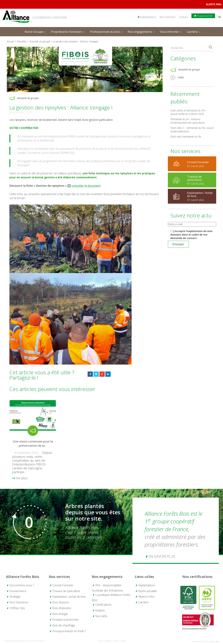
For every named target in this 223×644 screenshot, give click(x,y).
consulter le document (86, 186)
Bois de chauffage (64, 625)
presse (115, 641)
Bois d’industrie (62, 608)
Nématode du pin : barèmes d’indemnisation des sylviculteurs (188, 121)
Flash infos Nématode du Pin (186, 137)
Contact (183, 17)
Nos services (59, 577)
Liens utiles (144, 577)
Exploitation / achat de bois (69, 597)
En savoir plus (162, 556)
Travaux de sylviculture (66, 591)
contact (123, 641)
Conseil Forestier (63, 585)
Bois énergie (60, 614)
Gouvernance (18, 591)
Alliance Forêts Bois (23, 577)
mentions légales (104, 641)
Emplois (100, 610)
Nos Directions (19, 602)
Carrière (143, 602)
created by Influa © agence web (205, 641)
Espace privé (203, 16)
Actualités (22, 41)
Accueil (10, 41)
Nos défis (101, 616)
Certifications (103, 605)
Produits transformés (66, 620)
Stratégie (15, 597)
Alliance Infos (146, 597)
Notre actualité (148, 591)
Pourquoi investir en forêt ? (69, 631)
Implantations (147, 17)
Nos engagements (107, 577)
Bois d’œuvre (61, 602)
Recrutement (168, 17)
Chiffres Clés (17, 608)
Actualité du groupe (40, 41)
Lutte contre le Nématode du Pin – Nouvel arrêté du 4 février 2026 (189, 112)
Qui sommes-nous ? (22, 585)
